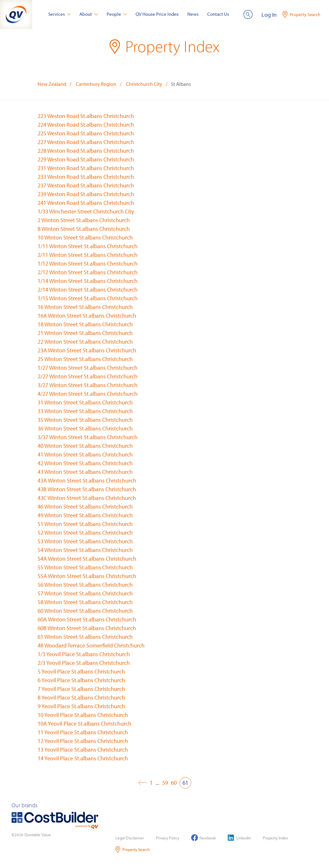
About (89, 14)
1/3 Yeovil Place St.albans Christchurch (84, 654)
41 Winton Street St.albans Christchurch (85, 454)
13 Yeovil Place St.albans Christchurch (83, 750)
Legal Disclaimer (130, 838)
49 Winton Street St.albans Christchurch (85, 515)
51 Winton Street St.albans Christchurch (85, 524)
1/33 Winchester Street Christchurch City (86, 211)
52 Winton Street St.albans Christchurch (85, 533)
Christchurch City (144, 84)
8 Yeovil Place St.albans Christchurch (81, 697)
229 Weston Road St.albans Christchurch (86, 159)
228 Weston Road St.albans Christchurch (86, 151)
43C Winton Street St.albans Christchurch (87, 498)
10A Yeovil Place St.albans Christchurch (84, 723)
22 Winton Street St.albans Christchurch (85, 342)
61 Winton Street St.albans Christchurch (85, 637)
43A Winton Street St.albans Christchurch (87, 480)
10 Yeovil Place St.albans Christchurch (83, 715)
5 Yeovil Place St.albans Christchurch (81, 671)
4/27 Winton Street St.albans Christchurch (88, 394)
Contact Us (218, 14)
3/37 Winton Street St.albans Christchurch (88, 437)
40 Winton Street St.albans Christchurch (85, 446)
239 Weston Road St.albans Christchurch (86, 194)
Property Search (133, 850)
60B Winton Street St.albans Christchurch (87, 628)
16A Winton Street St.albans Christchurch (87, 316)
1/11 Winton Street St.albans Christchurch (88, 246)
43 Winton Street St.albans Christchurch (85, 472)
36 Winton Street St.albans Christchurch (85, 428)
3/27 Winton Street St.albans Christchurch (88, 385)
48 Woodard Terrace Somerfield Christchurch (91, 645)
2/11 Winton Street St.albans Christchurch (88, 255)
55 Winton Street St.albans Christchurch (85, 567)
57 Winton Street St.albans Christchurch (85, 593)
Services (60, 14)
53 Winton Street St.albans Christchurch (85, 541)
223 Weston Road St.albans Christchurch (86, 116)
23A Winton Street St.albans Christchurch (87, 350)
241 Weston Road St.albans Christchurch (86, 203)
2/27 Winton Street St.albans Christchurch (88, 376)
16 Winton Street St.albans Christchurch (85, 307)
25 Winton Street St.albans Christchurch (85, 359)
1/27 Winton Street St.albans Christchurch (88, 368)
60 (174, 783)
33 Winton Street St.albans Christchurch (85, 411)
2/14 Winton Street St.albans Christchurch (88, 289)
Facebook (204, 838)
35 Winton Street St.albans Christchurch (85, 420)
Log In (269, 15)
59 (165, 783)
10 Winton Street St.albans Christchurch (85, 237)
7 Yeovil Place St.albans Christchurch (81, 689)
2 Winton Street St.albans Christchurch (84, 220)
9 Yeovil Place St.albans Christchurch (81, 706)
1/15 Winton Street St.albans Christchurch (88, 298)
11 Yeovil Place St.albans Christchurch (83, 732)
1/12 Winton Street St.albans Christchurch (88, 263)
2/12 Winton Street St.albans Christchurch (88, 272)
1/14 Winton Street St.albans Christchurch (88, 281)
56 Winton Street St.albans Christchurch (85, 585)
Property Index (276, 838)
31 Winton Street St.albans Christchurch (85, 402)
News (193, 14)
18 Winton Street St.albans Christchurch (85, 324)
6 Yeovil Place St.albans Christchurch (81, 680)
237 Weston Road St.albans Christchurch (86, 185)
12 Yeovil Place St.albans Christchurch (83, 741)
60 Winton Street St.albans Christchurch (85, 611)
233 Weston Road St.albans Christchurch (86, 177)
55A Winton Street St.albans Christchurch (87, 576)
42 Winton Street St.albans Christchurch (85, 463)
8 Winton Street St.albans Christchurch (84, 229)
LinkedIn (239, 838)
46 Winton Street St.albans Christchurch (85, 506)
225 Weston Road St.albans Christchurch (86, 133)
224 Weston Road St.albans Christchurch (86, 125)
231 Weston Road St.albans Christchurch (86, 168)
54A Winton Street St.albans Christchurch (87, 559)
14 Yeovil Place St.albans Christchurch (83, 758)
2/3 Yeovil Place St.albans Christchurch (84, 663)
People (117, 14)
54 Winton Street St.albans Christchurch (85, 550)
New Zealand (52, 84)
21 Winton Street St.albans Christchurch (85, 333)
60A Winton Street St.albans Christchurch (87, 619)
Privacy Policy (168, 838)
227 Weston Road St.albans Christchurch (86, 142)
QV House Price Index (157, 14)
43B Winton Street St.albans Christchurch (87, 489)
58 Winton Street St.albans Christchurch (85, 602)
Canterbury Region (96, 84)
